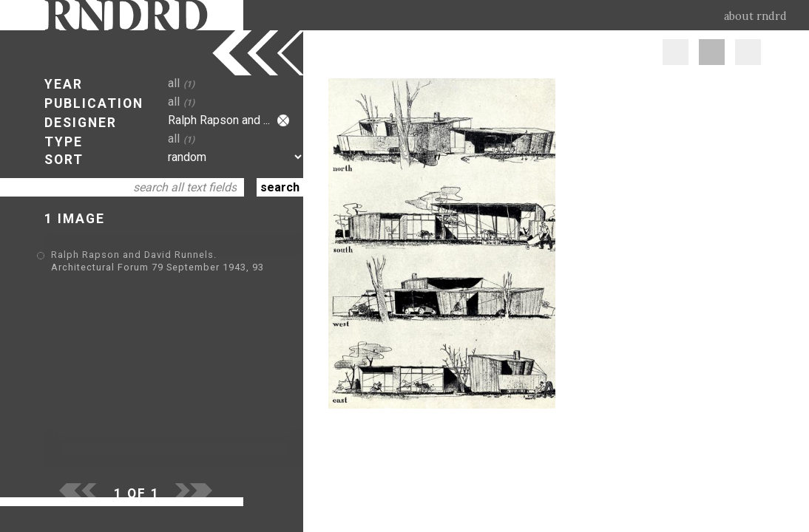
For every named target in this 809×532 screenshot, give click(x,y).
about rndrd (755, 16)
